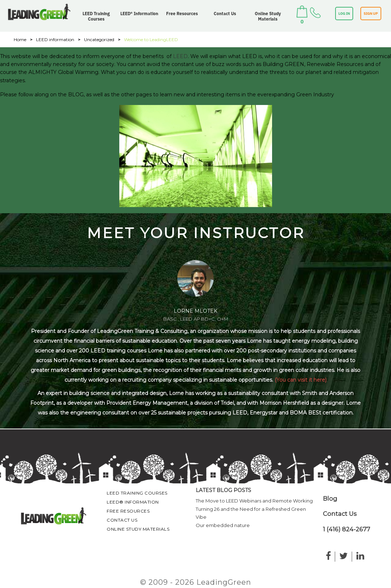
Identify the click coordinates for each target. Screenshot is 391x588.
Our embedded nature (223, 525)
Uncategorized (99, 40)
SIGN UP (371, 14)
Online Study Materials (268, 16)
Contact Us (225, 14)
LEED (180, 56)
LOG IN (344, 14)
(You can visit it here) (301, 380)
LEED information (55, 40)
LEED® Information (139, 14)
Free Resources (182, 14)
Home (20, 40)
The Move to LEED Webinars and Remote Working (254, 501)
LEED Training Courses (96, 16)
